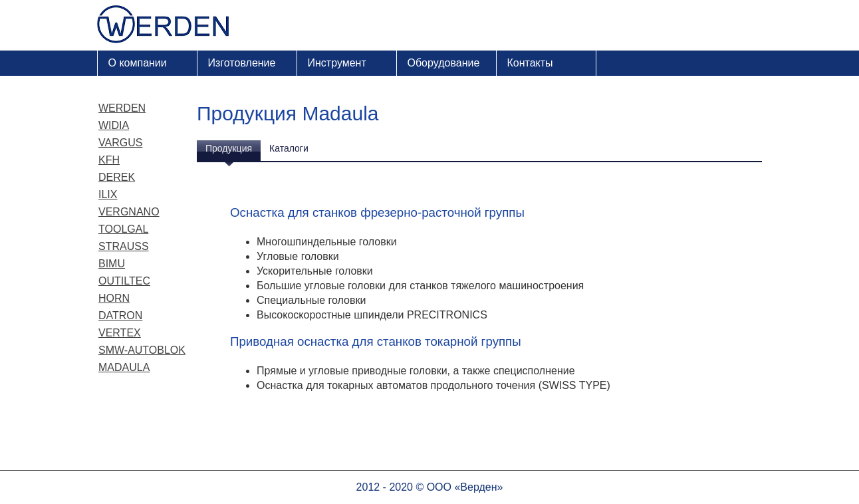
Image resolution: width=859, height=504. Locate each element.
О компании (138, 63)
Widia (114, 125)
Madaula (124, 367)
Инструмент (337, 63)
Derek (117, 177)
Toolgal (123, 229)
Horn (114, 298)
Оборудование (444, 63)
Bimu (112, 264)
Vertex (120, 333)
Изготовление (242, 63)
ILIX (108, 194)
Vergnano (129, 212)
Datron (120, 315)
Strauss (124, 246)
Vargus (120, 143)
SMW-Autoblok (142, 350)
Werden (122, 108)
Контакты (530, 63)
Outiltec (124, 281)
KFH (109, 160)
